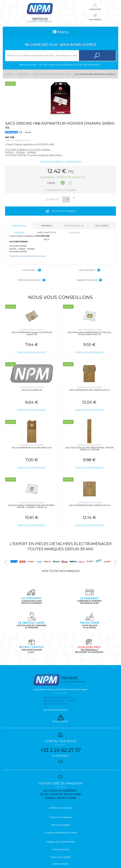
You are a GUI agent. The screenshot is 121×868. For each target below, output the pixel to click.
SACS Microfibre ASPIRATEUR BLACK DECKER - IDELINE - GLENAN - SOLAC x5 (32, 506)
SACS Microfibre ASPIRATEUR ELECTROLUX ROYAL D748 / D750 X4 (89, 333)
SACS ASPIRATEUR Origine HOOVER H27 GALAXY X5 (32, 333)
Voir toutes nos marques (61, 571)
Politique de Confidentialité (60, 842)
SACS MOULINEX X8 (32, 390)
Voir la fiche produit (32, 353)
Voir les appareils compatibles (61, 162)
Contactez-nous (60, 849)
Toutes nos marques (60, 817)
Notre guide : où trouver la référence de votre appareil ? (60, 65)
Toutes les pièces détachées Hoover (27, 256)
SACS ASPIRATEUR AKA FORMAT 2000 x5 (89, 505)
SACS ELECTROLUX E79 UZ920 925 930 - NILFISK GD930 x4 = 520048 (89, 449)
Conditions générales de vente (61, 833)
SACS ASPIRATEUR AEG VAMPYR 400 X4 (89, 390)
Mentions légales (61, 825)
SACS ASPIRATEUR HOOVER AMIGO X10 (32, 448)
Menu (61, 32)
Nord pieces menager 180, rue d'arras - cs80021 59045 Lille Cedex (60, 701)
